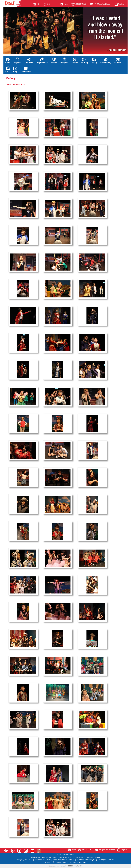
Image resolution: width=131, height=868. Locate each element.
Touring (84, 61)
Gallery (94, 61)
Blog (15, 70)
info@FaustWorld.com (100, 4)
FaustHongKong (91, 860)
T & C (8, 70)
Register (119, 4)
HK (36, 4)
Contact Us (26, 70)
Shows (75, 61)
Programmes (42, 61)
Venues (54, 61)
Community (106, 61)
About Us (29, 61)
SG (47, 4)
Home (64, 4)
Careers (118, 61)
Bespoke (65, 61)
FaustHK (111, 860)
